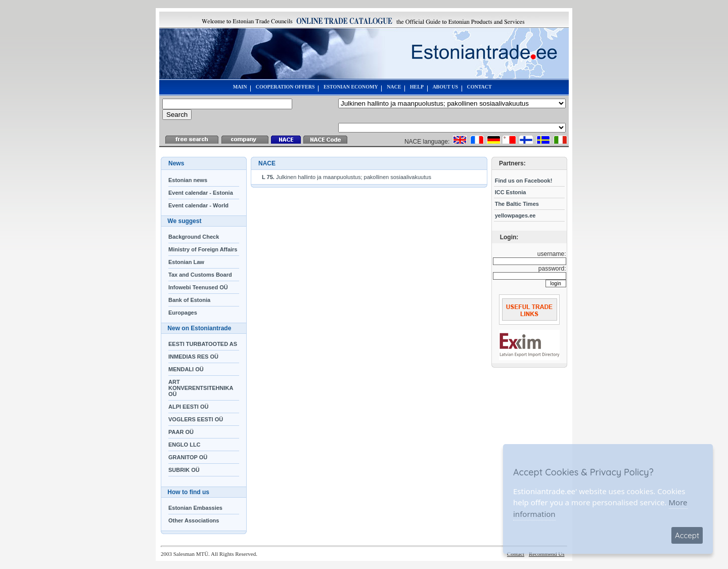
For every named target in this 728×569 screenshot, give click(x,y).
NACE (394, 87)
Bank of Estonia (189, 300)
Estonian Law (186, 262)
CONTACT (479, 87)
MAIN (240, 87)
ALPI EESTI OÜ (188, 407)
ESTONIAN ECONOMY (351, 87)
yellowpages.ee (515, 215)
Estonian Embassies (195, 508)
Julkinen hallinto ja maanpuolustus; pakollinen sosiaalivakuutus (347, 177)
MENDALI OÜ (186, 369)
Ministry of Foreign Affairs (203, 249)
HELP (417, 87)
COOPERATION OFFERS (285, 87)
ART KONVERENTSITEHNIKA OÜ (201, 388)
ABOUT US (445, 87)
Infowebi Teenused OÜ (198, 287)
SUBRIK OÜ (184, 470)
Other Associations (194, 520)
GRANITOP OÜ (188, 457)
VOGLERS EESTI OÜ (196, 419)
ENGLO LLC (185, 445)
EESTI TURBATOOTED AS (203, 344)
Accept (687, 535)
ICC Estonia (511, 192)
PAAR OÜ (181, 432)
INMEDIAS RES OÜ (193, 357)
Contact (516, 554)
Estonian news (188, 180)
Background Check (194, 237)
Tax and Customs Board (200, 275)
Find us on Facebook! (524, 181)
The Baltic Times (517, 204)
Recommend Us (547, 554)
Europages (183, 313)
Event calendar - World (198, 205)
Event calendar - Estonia (201, 193)
